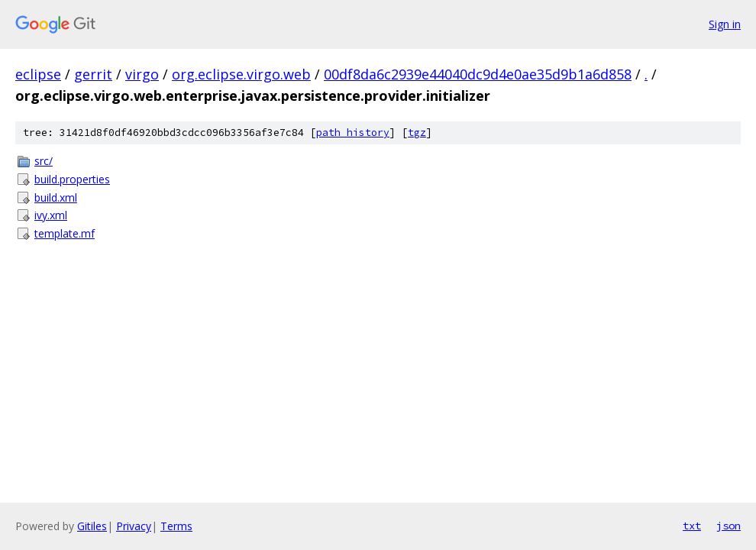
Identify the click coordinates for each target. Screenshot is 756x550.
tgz (417, 133)
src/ (44, 161)
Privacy (134, 526)
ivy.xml (51, 215)
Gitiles (92, 526)
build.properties (72, 179)
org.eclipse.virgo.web (241, 74)
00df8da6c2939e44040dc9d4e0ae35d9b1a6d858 (478, 74)
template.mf (65, 233)
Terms (176, 526)
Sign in (725, 24)
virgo (142, 74)
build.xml (56, 197)
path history (353, 133)
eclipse (38, 74)
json (729, 526)
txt (692, 526)
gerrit (93, 74)
